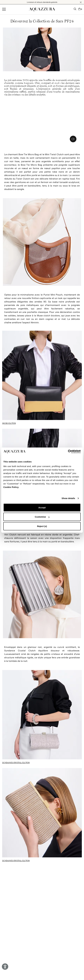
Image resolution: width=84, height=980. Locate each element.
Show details (68, 498)
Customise (42, 517)
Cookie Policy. (11, 487)
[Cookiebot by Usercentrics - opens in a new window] (68, 452)
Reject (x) (42, 526)
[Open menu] (4, 9)
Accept (42, 508)
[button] (81, 2)
